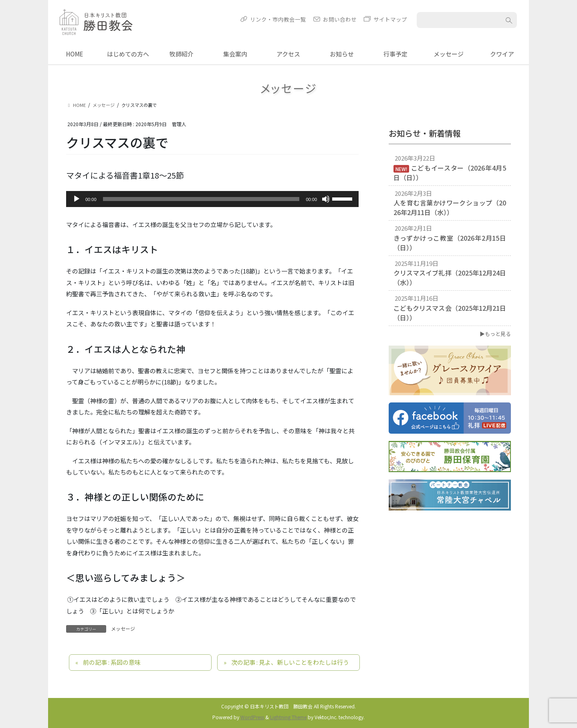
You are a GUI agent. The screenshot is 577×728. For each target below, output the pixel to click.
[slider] (201, 199)
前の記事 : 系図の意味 (112, 662)
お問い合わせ (340, 19)
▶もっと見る (495, 334)
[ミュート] (326, 199)
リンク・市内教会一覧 (278, 19)
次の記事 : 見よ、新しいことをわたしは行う (290, 662)
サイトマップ (390, 19)
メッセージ (123, 628)
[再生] (77, 199)
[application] (212, 199)
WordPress (252, 717)
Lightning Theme (288, 717)
